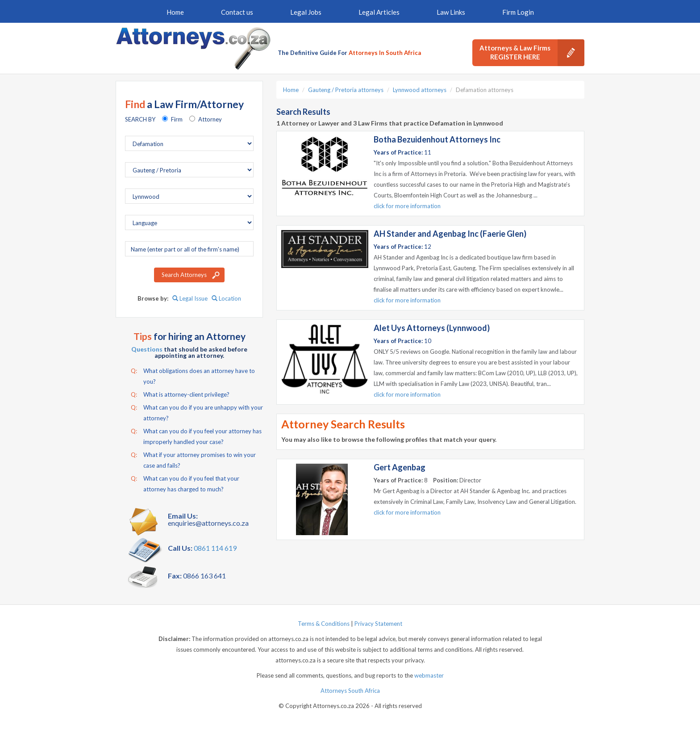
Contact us (237, 12)
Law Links (451, 12)
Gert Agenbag (400, 467)
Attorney (210, 119)
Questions (147, 349)
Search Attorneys (184, 275)
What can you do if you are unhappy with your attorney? (197, 412)
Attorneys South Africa (350, 691)
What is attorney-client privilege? (180, 394)
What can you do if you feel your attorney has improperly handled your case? (196, 436)
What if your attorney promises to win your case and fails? (193, 459)
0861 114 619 (215, 548)
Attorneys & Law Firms (532, 53)
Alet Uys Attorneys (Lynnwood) (432, 328)
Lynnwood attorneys (420, 90)
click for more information (407, 206)
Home (175, 12)
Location (226, 298)
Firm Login (518, 12)
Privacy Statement (378, 624)
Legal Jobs (306, 12)
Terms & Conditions (324, 624)
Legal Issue (190, 298)
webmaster (429, 675)
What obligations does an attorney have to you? (193, 375)
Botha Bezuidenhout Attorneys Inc (437, 139)
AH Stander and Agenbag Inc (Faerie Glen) (450, 234)
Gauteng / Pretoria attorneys (346, 90)
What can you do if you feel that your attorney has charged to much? (185, 483)
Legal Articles (379, 12)
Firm (177, 119)
